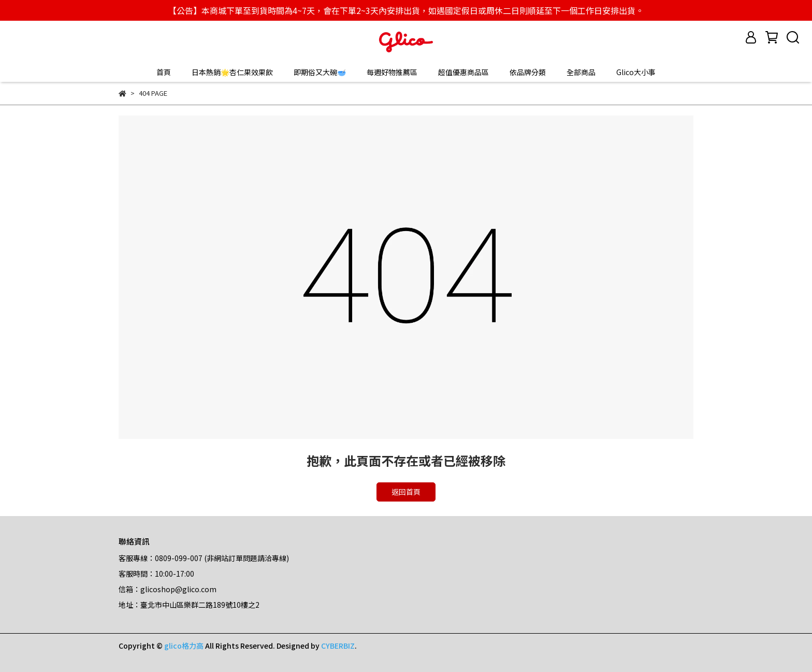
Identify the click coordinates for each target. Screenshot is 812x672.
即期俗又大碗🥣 (320, 72)
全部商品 (581, 72)
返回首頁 (406, 492)
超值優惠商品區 (463, 72)
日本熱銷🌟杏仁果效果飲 (232, 72)
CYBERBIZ (338, 646)
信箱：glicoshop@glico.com (168, 589)
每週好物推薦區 (392, 72)
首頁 (164, 72)
